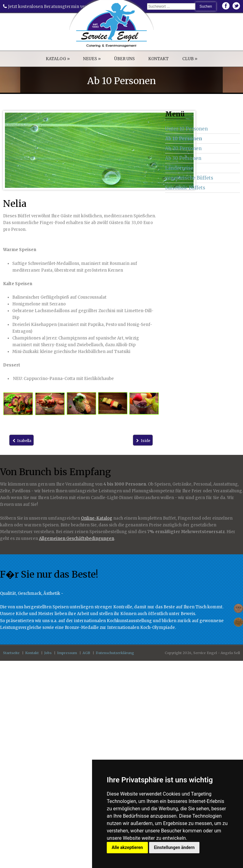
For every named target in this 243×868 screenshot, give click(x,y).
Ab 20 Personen (183, 148)
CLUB (190, 59)
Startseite (11, 653)
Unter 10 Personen (186, 129)
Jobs (48, 653)
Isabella (21, 441)
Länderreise (179, 168)
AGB (86, 653)
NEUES (92, 59)
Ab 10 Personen (184, 139)
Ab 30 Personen (183, 158)
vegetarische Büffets (189, 178)
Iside (143, 441)
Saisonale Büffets (185, 188)
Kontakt (32, 653)
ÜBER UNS (124, 59)
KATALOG (58, 59)
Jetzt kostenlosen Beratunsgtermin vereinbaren (54, 7)
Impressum (67, 653)
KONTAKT (158, 59)
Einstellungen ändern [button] (174, 847)
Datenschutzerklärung (115, 653)
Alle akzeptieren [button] (127, 847)
